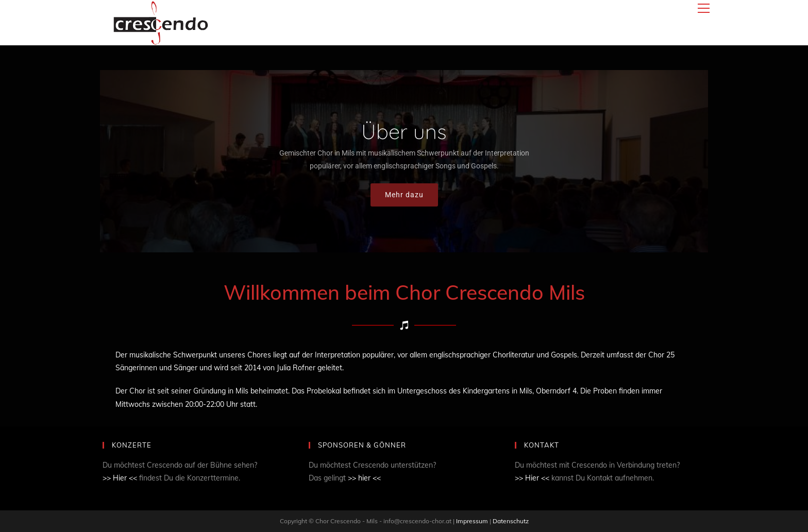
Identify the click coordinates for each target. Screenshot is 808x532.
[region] (404, 161)
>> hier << (364, 478)
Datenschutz (511, 521)
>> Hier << (120, 478)
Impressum (473, 521)
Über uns (404, 131)
